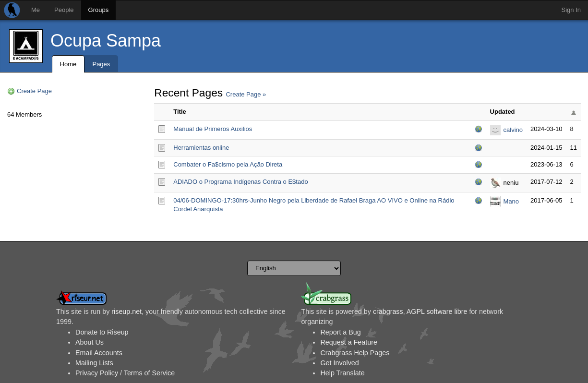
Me (36, 10)
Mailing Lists (94, 363)
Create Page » (246, 94)
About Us (90, 342)
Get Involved (339, 363)
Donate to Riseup (102, 332)
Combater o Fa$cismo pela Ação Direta (228, 164)
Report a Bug (340, 332)
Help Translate (342, 373)
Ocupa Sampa (106, 41)
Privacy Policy (97, 373)
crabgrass (388, 311)
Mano (511, 201)
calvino (513, 130)
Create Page (34, 91)
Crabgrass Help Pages (355, 353)
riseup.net (126, 311)
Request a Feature (348, 342)
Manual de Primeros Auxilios (213, 129)
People (64, 10)
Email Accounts (99, 353)
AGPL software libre (437, 311)
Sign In (571, 10)
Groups (99, 10)
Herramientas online (201, 148)
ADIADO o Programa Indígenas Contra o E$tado (240, 182)
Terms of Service (149, 373)
